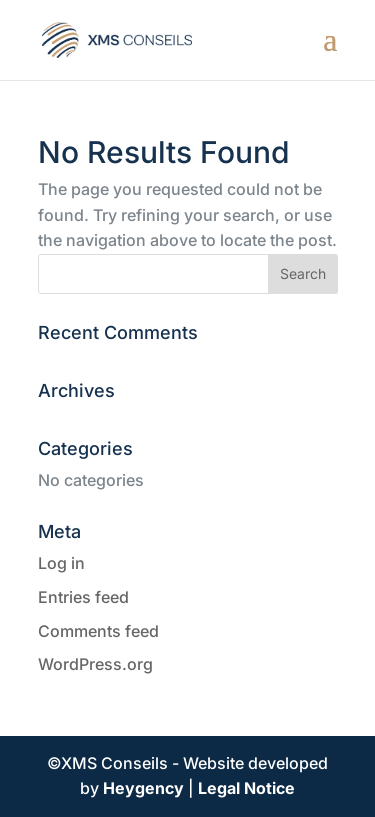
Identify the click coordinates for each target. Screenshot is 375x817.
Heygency (143, 788)
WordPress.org (95, 664)
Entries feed (83, 597)
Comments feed (98, 631)
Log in (61, 563)
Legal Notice (246, 788)
